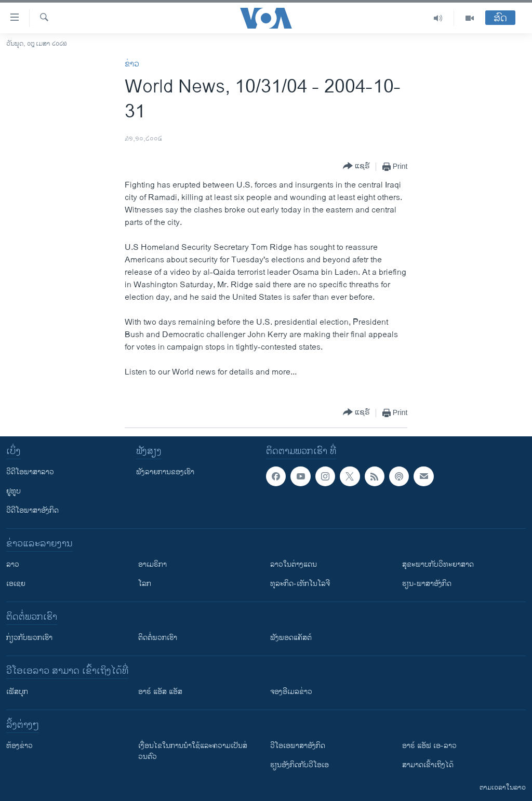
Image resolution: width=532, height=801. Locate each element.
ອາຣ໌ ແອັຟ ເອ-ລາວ (429, 746)
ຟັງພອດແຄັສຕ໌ (291, 638)
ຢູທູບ (14, 491)
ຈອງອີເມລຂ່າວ (291, 692)
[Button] (356, 166)
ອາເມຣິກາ (152, 564)
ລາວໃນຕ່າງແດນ (294, 564)
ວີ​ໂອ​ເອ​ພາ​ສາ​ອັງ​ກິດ (298, 746)
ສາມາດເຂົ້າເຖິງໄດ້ (428, 765)
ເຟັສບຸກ (17, 692)
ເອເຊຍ (16, 584)
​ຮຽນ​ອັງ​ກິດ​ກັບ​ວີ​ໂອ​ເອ (300, 765)
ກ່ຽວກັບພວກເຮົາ (29, 638)
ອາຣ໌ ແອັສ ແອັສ (160, 692)
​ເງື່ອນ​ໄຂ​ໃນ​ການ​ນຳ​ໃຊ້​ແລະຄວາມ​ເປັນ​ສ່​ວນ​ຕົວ (193, 751)
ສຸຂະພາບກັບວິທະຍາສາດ (438, 564)
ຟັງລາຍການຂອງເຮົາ (165, 472)
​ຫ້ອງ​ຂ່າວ (19, 746)
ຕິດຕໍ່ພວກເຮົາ (158, 638)
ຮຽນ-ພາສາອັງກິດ (427, 584)
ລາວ (13, 564)
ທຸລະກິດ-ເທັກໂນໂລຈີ (300, 584)
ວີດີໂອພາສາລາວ (30, 472)
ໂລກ (145, 584)
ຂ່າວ (132, 64)
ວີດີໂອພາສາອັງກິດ (32, 510)
